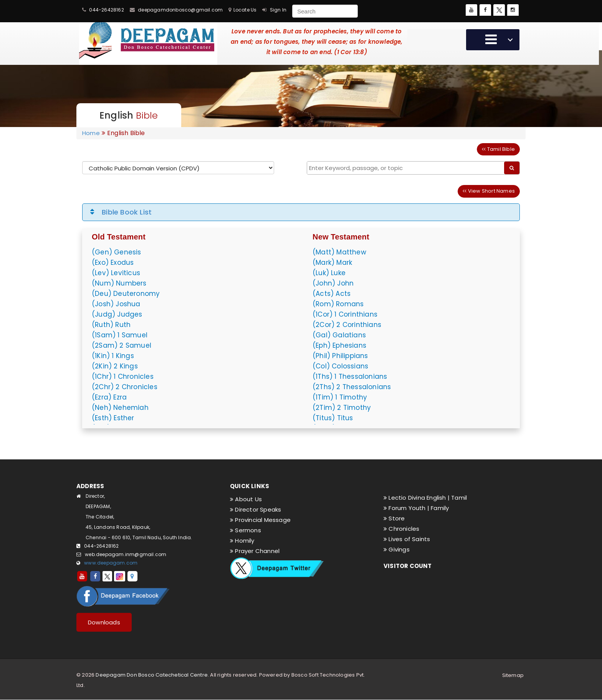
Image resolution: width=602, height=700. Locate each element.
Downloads (104, 622)
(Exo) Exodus (113, 262)
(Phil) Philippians (340, 356)
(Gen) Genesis (117, 252)
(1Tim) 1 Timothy (340, 397)
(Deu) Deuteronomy (126, 294)
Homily (242, 541)
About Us (246, 499)
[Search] (325, 11)
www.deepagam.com (111, 563)
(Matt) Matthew (339, 252)
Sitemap (513, 675)
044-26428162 (106, 10)
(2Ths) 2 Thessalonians (352, 387)
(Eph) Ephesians (339, 345)
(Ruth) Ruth (111, 325)
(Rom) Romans (338, 304)
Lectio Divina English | (417, 498)
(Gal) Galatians (339, 335)
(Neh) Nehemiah (120, 408)
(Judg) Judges (117, 314)
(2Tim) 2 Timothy (342, 408)
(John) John (333, 283)
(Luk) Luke (329, 273)
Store (394, 518)
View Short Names (489, 191)
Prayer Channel (255, 551)
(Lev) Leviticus (116, 273)
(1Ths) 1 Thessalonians (350, 376)
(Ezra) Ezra (109, 397)
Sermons (246, 530)
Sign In (278, 10)
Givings (397, 549)
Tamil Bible (498, 149)
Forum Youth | (407, 508)
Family (440, 508)
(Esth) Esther (113, 418)
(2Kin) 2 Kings (115, 366)
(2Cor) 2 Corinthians (347, 325)
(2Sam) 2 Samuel (122, 345)
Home (91, 133)
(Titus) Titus (333, 418)
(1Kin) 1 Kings (113, 356)
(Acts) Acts (332, 294)
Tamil (459, 498)
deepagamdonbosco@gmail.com (180, 10)
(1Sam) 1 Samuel (120, 335)
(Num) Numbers (119, 283)
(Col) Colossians (340, 366)
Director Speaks (256, 509)
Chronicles (401, 529)
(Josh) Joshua (116, 304)
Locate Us (245, 10)
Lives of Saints (407, 539)
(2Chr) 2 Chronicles (125, 387)
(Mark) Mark (332, 262)
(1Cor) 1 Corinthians (345, 314)
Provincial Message (260, 520)
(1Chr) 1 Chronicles (123, 376)
